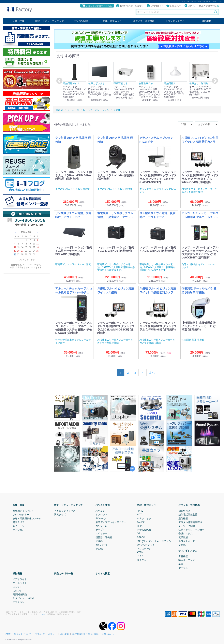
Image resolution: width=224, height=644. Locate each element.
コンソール (101, 526)
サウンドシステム (175, 21)
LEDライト (18, 587)
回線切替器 (184, 511)
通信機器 (183, 518)
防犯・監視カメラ (112, 21)
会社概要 (65, 634)
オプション (19, 530)
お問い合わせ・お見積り (130, 6)
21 (22, 251)
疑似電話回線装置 (188, 515)
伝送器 (99, 541)
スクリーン (19, 526)
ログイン (190, 6)
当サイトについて (23, 634)
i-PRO (140, 511)
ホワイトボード (187, 541)
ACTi (140, 515)
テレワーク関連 (187, 526)
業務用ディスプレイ (23, 511)
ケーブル (100, 530)
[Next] (152, 373)
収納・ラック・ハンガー (191, 530)
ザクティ (142, 560)
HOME (7, 634)
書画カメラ (19, 522)
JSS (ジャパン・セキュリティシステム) (158, 541)
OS (139, 534)
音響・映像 (18, 21)
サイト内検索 (103, 574)
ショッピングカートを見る (97, 6)
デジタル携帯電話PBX (190, 522)
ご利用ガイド (155, 6)
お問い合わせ (108, 634)
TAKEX (141, 522)
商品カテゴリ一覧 (209, 6)
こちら (42, 614)
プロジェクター (21, 515)
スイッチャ (101, 534)
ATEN (140, 552)
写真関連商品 (20, 594)
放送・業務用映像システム (27, 518)
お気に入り (174, 6)
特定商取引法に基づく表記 (85, 634)
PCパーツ (101, 518)
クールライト (20, 583)
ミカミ (141, 556)
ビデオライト (20, 579)
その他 (99, 549)
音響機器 (183, 556)
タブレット (101, 515)
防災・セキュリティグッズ (50, 21)
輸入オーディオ (187, 560)
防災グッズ (60, 515)
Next (214, 81)
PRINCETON (144, 530)
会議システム (186, 534)
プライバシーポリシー (46, 634)
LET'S (140, 526)
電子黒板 (183, 537)
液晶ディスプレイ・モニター (111, 522)
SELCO (141, 537)
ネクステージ (144, 549)
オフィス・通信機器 (144, 21)
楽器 (181, 564)
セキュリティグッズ (65, 511)
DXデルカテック (146, 545)
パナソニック (144, 518)
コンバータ (101, 545)
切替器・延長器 (104, 537)
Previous (59, 81)
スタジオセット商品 (23, 598)
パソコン (100, 511)
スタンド (17, 591)
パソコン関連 (81, 21)
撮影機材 (206, 21)
